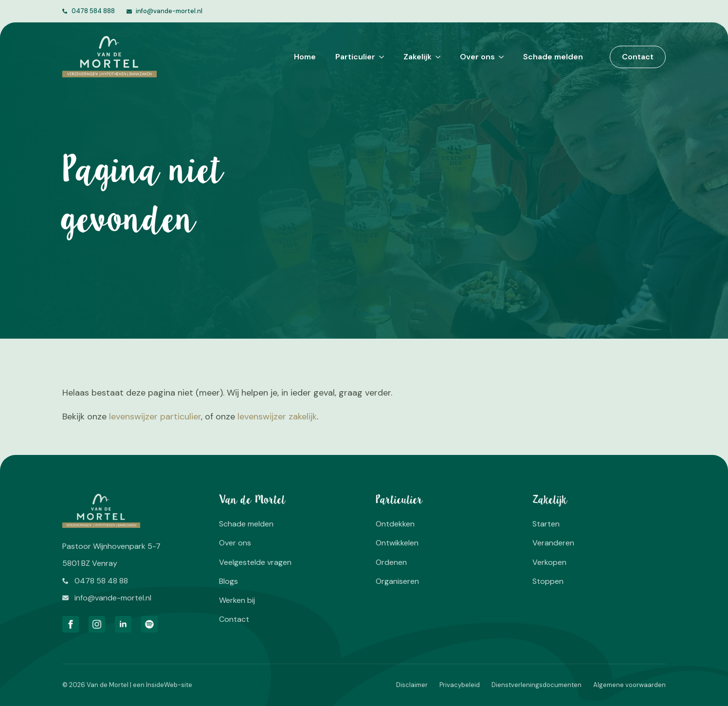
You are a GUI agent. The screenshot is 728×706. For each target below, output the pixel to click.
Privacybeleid (460, 685)
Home (305, 57)
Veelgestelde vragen (255, 562)
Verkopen (549, 562)
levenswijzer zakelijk (277, 416)
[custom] (149, 624)
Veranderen (553, 543)
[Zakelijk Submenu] (436, 57)
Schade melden (553, 57)
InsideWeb (162, 685)
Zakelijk (418, 57)
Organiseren (397, 581)
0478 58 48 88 (101, 581)
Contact (234, 619)
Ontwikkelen (397, 543)
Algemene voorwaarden (629, 685)
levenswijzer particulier (155, 416)
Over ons (477, 57)
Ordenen (391, 562)
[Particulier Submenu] (380, 57)
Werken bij (237, 600)
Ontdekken (395, 524)
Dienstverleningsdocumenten (537, 685)
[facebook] (71, 624)
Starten (546, 524)
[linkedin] (123, 624)
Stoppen (548, 581)
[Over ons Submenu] (499, 57)
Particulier (355, 57)
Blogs (228, 581)
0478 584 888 (93, 11)
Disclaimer (412, 685)
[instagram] (97, 624)
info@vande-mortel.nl (169, 11)
